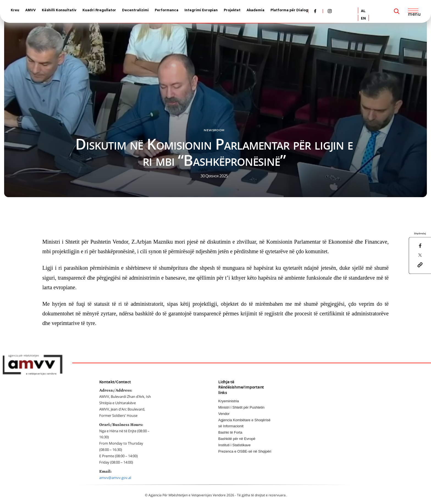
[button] (420, 264)
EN (363, 19)
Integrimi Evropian (201, 10)
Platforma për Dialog (289, 10)
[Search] (397, 11)
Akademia (255, 10)
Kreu (15, 10)
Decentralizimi (135, 10)
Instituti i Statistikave (234, 445)
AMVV (31, 10)
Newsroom (214, 130)
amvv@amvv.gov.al (115, 478)
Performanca (167, 10)
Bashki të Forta (230, 432)
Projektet (232, 10)
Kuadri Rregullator (99, 10)
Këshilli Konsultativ (59, 10)
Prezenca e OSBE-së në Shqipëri (245, 451)
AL (363, 11)
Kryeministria (229, 401)
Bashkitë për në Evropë (237, 439)
